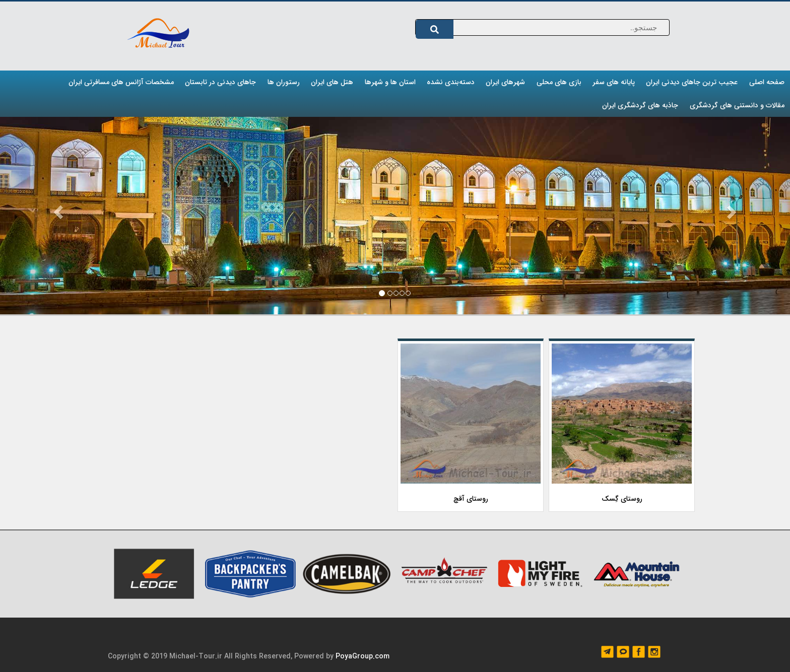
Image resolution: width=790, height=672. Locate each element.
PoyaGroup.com (363, 656)
